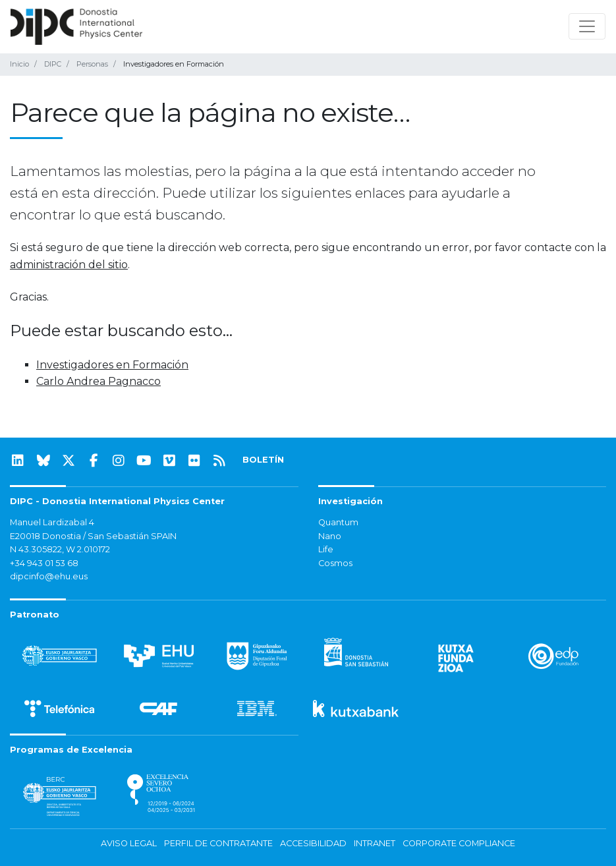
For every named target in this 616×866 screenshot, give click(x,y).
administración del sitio (69, 265)
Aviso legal (129, 843)
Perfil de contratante (218, 843)
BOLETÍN (263, 460)
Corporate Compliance (459, 843)
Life (326, 549)
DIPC (53, 64)
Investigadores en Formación (112, 365)
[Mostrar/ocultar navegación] (587, 26)
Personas (92, 64)
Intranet (375, 843)
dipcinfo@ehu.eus (49, 576)
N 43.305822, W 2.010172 (60, 549)
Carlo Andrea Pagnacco (98, 381)
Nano (330, 536)
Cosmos (335, 563)
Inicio (19, 64)
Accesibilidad (313, 843)
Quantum (338, 522)
